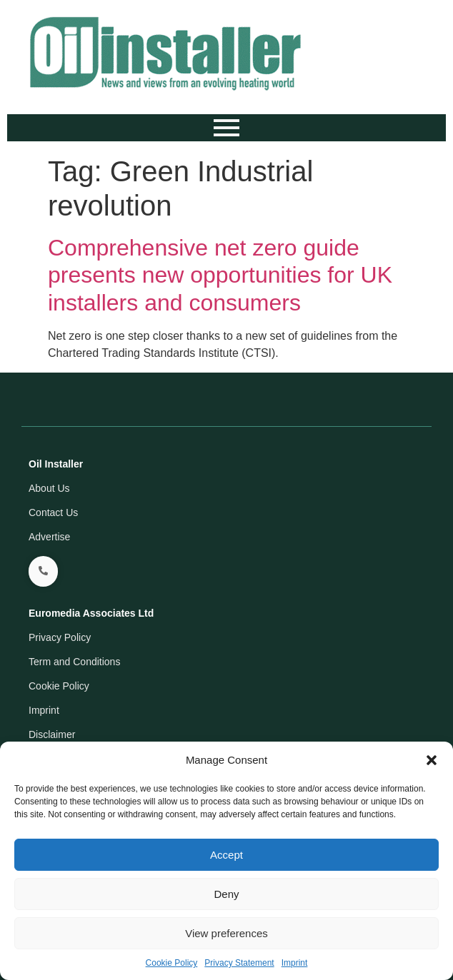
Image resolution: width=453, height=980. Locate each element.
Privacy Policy (60, 637)
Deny (226, 894)
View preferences (226, 933)
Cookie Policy (172, 963)
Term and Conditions (74, 662)
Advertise (49, 537)
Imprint (295, 963)
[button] (432, 760)
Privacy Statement (239, 963)
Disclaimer (52, 734)
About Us (49, 488)
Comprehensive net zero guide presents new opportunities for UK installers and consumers (220, 275)
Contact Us (53, 512)
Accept (226, 855)
